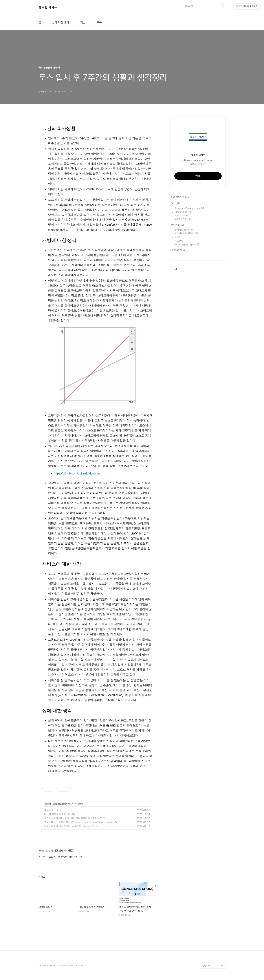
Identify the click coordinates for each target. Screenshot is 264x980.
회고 (179, 241)
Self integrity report (187, 244)
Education (178, 250)
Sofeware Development (190, 208)
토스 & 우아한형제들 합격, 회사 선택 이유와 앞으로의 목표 (73, 818)
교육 (99, 23)
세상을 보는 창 (51, 810)
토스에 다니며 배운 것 (186, 233)
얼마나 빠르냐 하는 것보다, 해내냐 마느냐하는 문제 (69, 826)
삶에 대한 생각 (61, 23)
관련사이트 (207, 966)
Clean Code (183, 212)
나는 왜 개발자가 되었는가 (57, 814)
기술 (83, 23)
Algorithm (181, 216)
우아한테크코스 (183, 219)
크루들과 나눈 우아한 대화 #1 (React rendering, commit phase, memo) (79, 822)
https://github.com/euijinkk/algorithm (77, 473)
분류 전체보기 (180, 197)
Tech (176, 204)
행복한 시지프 (48, 7)
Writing (47, 804)
